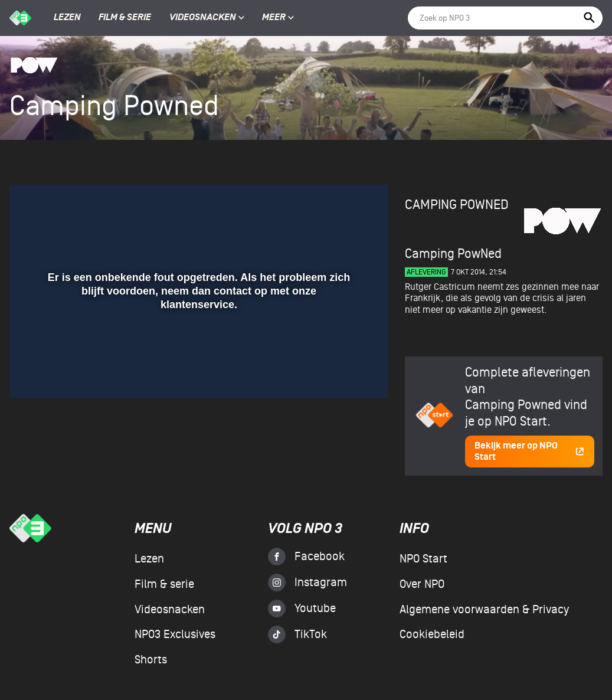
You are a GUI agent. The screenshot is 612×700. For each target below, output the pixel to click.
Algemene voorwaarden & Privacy (484, 610)
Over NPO (422, 584)
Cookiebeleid (432, 634)
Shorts (151, 660)
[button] (33, 372)
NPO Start (423, 559)
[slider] (197, 348)
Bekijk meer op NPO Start (530, 452)
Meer (278, 18)
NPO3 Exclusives (175, 634)
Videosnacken (203, 18)
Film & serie (125, 18)
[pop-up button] (341, 372)
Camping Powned (457, 205)
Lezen (67, 18)
